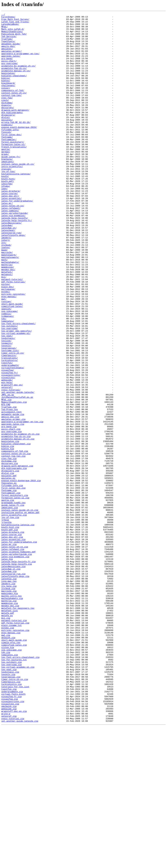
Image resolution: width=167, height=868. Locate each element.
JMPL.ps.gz (8, 471)
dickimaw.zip (9, 551)
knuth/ (5, 209)
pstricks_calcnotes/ (13, 350)
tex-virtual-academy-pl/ (16, 398)
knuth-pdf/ (8, 215)
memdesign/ (8, 318)
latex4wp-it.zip (11, 680)
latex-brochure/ (11, 227)
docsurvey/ (8, 127)
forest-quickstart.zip (15, 592)
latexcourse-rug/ (11, 277)
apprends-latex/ (11, 65)
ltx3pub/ (6, 292)
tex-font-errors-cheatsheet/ (19, 386)
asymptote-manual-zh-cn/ (16, 82)
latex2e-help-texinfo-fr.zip (19, 671)
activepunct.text (11, 492)
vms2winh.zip (9, 845)
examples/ (7, 147)
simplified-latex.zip (14, 771)
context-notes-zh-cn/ (14, 109)
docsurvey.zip (10, 554)
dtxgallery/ (8, 135)
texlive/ (6, 406)
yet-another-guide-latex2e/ (18, 468)
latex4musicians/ (11, 265)
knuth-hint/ (8, 212)
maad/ (4, 297)
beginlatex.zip (10, 527)
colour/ (6, 103)
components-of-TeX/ (13, 106)
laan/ (4, 224)
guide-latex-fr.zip (13, 604)
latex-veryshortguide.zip (17, 663)
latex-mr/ (7, 241)
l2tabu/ (6, 221)
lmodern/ (6, 283)
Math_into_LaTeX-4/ (13, 32)
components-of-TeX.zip (15, 539)
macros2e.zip (9, 707)
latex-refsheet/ (11, 247)
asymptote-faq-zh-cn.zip (16, 521)
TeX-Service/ (9, 41)
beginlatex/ (8, 85)
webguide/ (7, 453)
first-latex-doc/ (11, 159)
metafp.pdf (8, 733)
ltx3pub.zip (8, 704)
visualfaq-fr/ (10, 445)
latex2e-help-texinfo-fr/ (17, 262)
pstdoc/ (6, 347)
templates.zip (10, 783)
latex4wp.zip (9, 683)
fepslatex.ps (9, 577)
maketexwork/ (9, 303)
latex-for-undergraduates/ (17, 239)
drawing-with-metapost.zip (17, 557)
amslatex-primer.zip (13, 501)
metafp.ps (7, 736)
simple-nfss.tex (11, 769)
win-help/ (7, 456)
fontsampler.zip (11, 589)
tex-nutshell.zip (11, 792)
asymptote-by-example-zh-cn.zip (20, 518)
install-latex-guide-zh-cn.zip (20, 610)
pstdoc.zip (8, 751)
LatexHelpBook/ (10, 27)
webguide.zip (9, 848)
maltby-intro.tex (11, 713)
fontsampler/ (9, 165)
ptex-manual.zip (11, 757)
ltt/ (4, 289)
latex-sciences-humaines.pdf (19, 660)
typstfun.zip (9, 824)
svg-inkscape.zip (11, 777)
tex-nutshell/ (10, 389)
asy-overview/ (10, 74)
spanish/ (6, 368)
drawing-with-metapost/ (15, 130)
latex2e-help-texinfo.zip (17, 674)
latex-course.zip (11, 639)
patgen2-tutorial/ (12, 333)
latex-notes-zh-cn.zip (15, 654)
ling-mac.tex (9, 695)
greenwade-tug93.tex (13, 601)
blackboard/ (8, 97)
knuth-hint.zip (10, 630)
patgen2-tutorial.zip (14, 742)
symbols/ (6, 374)
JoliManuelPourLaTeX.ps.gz (17, 474)
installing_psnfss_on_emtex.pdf (20, 612)
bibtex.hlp (8, 536)
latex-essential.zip (13, 645)
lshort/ (6, 286)
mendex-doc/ (8, 321)
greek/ (5, 183)
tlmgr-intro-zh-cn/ (13, 421)
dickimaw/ (7, 121)
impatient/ (8, 191)
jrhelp (5, 621)
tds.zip (6, 780)
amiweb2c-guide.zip (13, 495)
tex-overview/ (10, 392)
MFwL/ (4, 29)
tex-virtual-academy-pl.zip (18, 798)
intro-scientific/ (12, 197)
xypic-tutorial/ (11, 465)
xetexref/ (7, 462)
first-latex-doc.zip (13, 583)
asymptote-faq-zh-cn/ (14, 80)
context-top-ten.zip (13, 545)
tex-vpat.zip (9, 801)
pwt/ (4, 356)
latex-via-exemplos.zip (15, 665)
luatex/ (6, 294)
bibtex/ (6, 94)
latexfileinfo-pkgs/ (13, 280)
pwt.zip (6, 760)
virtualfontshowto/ (13, 439)
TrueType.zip (9, 486)
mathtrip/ (7, 315)
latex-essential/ (11, 236)
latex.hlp (7, 668)
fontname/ (7, 162)
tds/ (4, 380)
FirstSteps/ (8, 18)
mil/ (4, 330)
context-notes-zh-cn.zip (16, 542)
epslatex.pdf (9, 568)
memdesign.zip (10, 721)
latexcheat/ (8, 274)
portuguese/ (8, 345)
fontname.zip (9, 586)
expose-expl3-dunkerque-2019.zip (21, 574)
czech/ (5, 118)
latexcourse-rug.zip (13, 686)
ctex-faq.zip (9, 548)
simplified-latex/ (12, 365)
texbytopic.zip (10, 804)
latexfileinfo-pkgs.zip (15, 689)
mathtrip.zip (9, 718)
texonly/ (6, 412)
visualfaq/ (8, 442)
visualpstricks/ (11, 448)
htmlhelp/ (7, 188)
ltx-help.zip (9, 701)
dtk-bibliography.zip (14, 559)
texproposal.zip (11, 810)
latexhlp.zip (9, 692)
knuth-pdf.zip (10, 633)
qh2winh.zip (8, 763)
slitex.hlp (8, 774)
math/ (4, 309)
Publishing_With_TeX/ (14, 38)
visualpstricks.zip (13, 839)
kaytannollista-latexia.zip (18, 627)
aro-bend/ (7, 68)
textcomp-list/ (10, 418)
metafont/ (7, 324)
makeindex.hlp (10, 710)
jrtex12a (6, 624)
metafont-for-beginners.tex (18, 727)
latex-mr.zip (9, 651)
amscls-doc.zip (10, 498)
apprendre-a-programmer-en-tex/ (20, 62)
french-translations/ (14, 174)
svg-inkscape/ (10, 371)
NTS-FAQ (6, 483)
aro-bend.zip (9, 509)
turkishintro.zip (11, 819)
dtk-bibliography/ (12, 133)
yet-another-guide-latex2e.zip (20, 863)
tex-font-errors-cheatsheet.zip (20, 786)
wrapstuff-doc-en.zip (14, 851)
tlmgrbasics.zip (11, 816)
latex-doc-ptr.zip (12, 642)
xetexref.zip (9, 857)
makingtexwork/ (10, 306)
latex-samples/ (10, 250)
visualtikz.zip (10, 842)
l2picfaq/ (7, 218)
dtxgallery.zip (10, 562)
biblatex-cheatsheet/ (14, 88)
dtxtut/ (6, 138)
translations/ (10, 427)
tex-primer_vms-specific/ (17, 395)
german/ (6, 180)
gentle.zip (8, 598)
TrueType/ (7, 44)
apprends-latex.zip (13, 506)
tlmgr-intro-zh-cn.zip (15, 813)
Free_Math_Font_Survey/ (15, 21)
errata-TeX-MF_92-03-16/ (16, 144)
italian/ (6, 200)
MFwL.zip (6, 477)
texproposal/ (9, 415)
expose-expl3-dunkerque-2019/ (19, 150)
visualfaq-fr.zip (11, 833)
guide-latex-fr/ (11, 186)
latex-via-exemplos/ (13, 256)
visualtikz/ (8, 451)
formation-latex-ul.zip (15, 595)
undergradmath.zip (12, 827)
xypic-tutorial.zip (13, 860)
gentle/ (6, 177)
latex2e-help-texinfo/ (15, 259)
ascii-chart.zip (11, 512)
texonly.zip (8, 807)
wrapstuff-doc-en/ (12, 459)
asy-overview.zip (11, 515)
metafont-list (10, 730)
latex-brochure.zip (13, 636)
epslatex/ (7, 141)
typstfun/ (7, 433)
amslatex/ (7, 56)
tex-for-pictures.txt (14, 789)
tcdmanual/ (8, 377)
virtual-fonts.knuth (13, 830)
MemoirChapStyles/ (12, 35)
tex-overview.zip (11, 795)
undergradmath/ (10, 436)
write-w (6, 854)
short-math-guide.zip (14, 766)
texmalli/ (7, 409)
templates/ (8, 383)
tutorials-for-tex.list (15, 822)
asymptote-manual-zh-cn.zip (18, 524)
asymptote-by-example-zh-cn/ (19, 77)
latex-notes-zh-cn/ (13, 244)
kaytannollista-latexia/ (16, 206)
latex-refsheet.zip (13, 657)
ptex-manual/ (9, 353)
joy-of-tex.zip (10, 618)
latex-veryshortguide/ (15, 253)
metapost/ (7, 327)
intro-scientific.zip (14, 615)
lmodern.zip (8, 698)
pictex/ (6, 339)
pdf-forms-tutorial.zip (15, 745)
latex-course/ (10, 230)
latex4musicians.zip (13, 677)
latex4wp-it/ (9, 271)
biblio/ (6, 91)
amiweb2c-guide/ (11, 50)
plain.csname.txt (11, 748)
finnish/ (6, 156)
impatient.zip (10, 607)
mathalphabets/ (10, 312)
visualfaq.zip (10, 836)
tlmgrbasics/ (9, 424)
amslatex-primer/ (11, 59)
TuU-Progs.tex (10, 489)
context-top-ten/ (11, 112)
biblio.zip (8, 533)
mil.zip (6, 739)
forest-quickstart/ (13, 168)
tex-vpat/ (7, 400)
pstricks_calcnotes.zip (15, 754)
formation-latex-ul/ (13, 171)
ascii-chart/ (9, 71)
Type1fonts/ (8, 47)
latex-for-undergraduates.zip (19, 648)
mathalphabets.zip (12, 716)
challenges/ (8, 100)
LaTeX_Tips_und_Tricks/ (15, 24)
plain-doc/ (8, 342)
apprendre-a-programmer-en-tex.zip (22, 504)
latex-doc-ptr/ (10, 233)
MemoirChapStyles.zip (14, 480)
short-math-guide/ (12, 362)
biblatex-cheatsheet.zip (16, 530)
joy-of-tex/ (8, 203)
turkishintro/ (10, 430)
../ (3, 15)
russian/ (6, 359)
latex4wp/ (7, 268)
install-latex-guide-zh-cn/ (18, 194)
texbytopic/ (8, 403)
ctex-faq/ (7, 115)
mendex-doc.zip (10, 724)
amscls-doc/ (8, 53)
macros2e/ (7, 300)
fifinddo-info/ (10, 153)
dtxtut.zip (8, 565)
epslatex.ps (8, 571)
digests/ (6, 124)
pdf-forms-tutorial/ (13, 336)
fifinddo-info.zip (12, 580)
